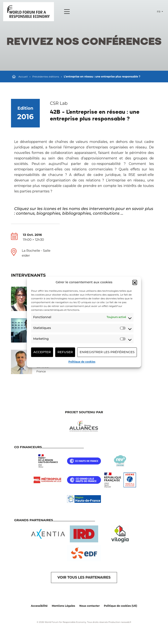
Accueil (23, 77)
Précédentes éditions (46, 77)
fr (159, 12)
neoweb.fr (126, 622)
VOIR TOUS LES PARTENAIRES (84, 577)
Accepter (42, 352)
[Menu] (67, 12)
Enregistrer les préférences (107, 352)
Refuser (65, 352)
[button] (135, 282)
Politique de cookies (82, 362)
